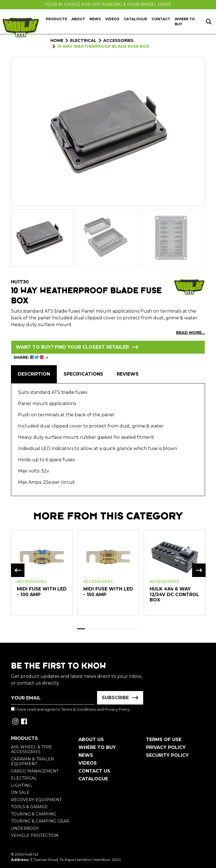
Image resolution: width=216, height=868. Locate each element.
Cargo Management (35, 771)
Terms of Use (164, 739)
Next (199, 570)
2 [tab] (89, 629)
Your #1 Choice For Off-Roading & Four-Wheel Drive (108, 4)
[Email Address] (53, 698)
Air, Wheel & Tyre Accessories (31, 749)
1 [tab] (81, 629)
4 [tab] (104, 629)
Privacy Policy (117, 709)
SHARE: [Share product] (29, 357)
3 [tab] (96, 629)
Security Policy (167, 755)
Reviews (128, 374)
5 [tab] (112, 629)
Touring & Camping (34, 814)
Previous (18, 570)
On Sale (20, 792)
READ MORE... (191, 333)
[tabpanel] (42, 572)
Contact (161, 19)
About (78, 19)
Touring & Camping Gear (40, 821)
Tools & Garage (29, 807)
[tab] (34, 374)
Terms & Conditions (79, 709)
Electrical (24, 778)
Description (34, 374)
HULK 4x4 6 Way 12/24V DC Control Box (174, 594)
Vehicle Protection (35, 835)
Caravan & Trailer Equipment (32, 762)
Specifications (83, 374)
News (95, 19)
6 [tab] (120, 629)
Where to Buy (185, 21)
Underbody (25, 828)
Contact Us (94, 771)
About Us (91, 739)
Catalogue (135, 19)
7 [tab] (127, 629)
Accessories (32, 581)
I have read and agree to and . (71, 709)
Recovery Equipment (36, 800)
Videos (112, 19)
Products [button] (56, 19)
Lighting (21, 785)
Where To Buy (97, 747)
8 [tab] (135, 629)
